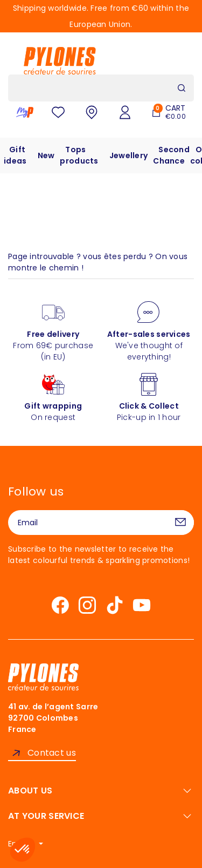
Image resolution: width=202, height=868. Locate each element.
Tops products (79, 155)
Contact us (52, 753)
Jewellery (129, 155)
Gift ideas (15, 155)
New (46, 155)
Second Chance (171, 155)
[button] (23, 850)
